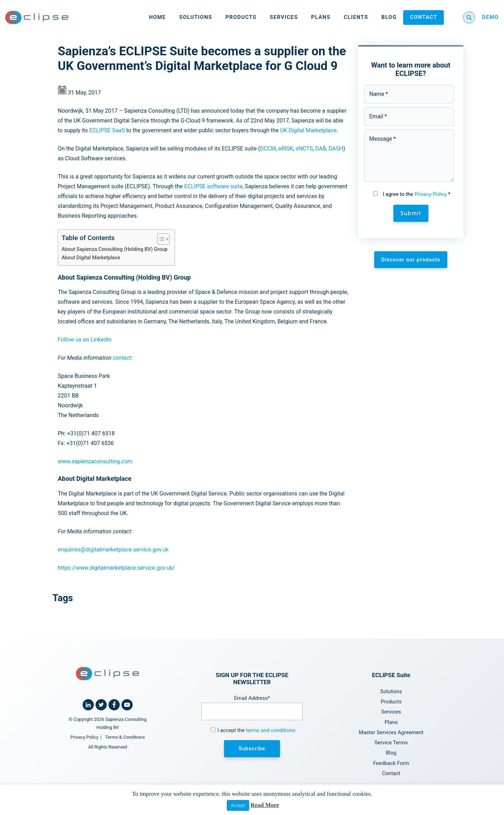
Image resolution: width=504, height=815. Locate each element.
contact (122, 358)
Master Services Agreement (391, 732)
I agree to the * (416, 194)
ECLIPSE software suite (213, 186)
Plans (321, 17)
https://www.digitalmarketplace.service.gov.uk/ (116, 568)
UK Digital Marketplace (308, 130)
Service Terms (391, 743)
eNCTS (304, 149)
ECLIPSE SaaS (107, 130)
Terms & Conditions (125, 737)
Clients (356, 17)
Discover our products (411, 260)
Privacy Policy (430, 194)
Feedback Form (391, 763)
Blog (389, 17)
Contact (423, 17)
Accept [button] (238, 805)
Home (157, 17)
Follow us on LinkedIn (85, 340)
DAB (321, 149)
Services (284, 17)
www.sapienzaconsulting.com (95, 461)
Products (241, 17)
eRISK (286, 149)
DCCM (268, 149)
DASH (336, 149)
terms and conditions (271, 730)
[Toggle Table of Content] (160, 239)
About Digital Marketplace (91, 258)
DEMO (490, 17)
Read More (265, 805)
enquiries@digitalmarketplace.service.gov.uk (113, 550)
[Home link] (37, 17)
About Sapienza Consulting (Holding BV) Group (115, 249)
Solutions (196, 17)
